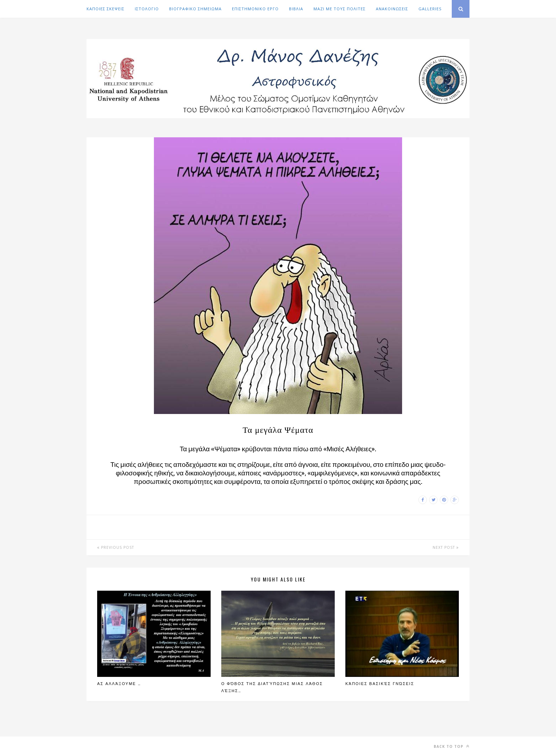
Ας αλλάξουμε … (119, 683)
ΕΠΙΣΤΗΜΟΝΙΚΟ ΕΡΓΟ (255, 9)
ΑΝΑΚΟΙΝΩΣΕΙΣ (392, 9)
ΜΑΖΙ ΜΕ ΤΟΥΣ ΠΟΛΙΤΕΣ (340, 9)
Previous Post (116, 547)
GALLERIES (430, 9)
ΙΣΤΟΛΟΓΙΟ (147, 9)
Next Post (446, 547)
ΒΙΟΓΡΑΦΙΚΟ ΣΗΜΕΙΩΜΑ (195, 9)
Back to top (452, 746)
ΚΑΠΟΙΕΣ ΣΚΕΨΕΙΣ (105, 9)
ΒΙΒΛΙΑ (296, 9)
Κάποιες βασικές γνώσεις (380, 683)
